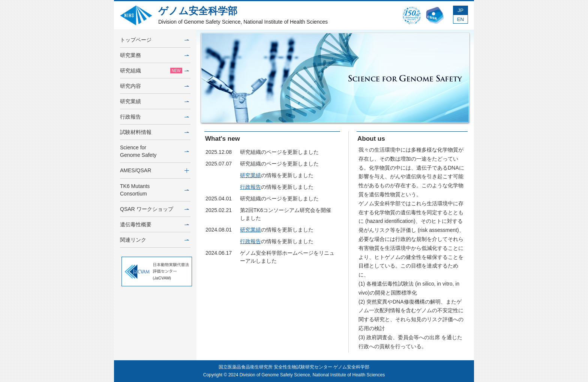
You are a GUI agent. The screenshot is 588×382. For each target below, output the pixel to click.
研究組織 (154, 71)
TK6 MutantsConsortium (154, 190)
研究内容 (154, 86)
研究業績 (154, 101)
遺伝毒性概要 (154, 224)
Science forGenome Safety (154, 151)
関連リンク (154, 240)
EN (461, 19)
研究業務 (154, 55)
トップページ (154, 40)
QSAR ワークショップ (154, 209)
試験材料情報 (154, 132)
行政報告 (154, 117)
